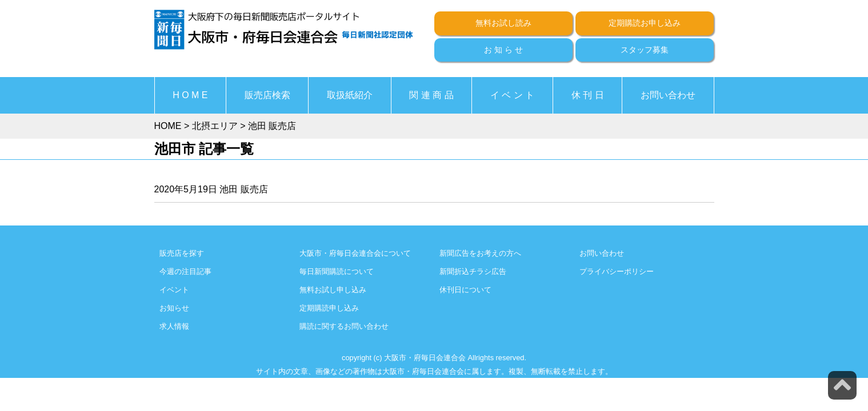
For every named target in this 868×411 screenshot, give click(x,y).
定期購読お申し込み (645, 23)
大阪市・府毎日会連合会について (355, 253)
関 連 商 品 (431, 95)
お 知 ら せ (503, 50)
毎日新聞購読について (337, 271)
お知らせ (174, 308)
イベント (174, 290)
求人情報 (174, 326)
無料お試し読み (503, 23)
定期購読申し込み (329, 308)
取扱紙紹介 (350, 95)
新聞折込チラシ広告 (473, 271)
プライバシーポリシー (617, 271)
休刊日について (465, 290)
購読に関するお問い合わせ (344, 326)
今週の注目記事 (185, 271)
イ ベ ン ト (512, 95)
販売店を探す (182, 253)
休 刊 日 (588, 95)
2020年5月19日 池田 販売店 (211, 189)
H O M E (190, 95)
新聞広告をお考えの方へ (480, 253)
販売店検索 (267, 95)
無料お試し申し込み (333, 290)
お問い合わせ (668, 95)
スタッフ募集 (645, 50)
